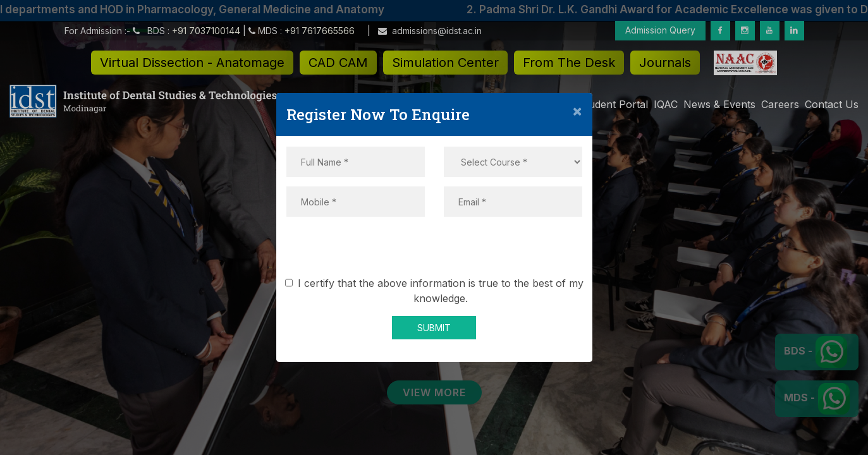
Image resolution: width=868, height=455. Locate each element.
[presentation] (434, 251)
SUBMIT (434, 328)
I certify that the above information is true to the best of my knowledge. (437, 291)
